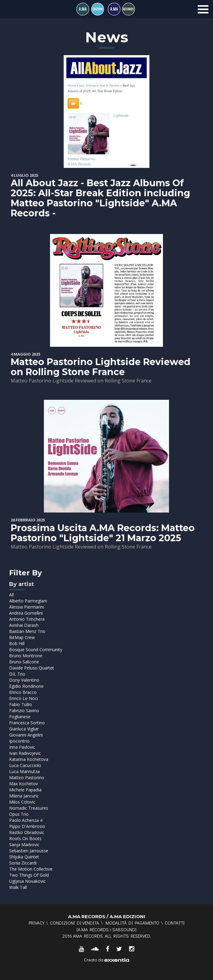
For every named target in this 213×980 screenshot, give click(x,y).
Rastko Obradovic (27, 832)
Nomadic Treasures (29, 808)
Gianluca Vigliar (24, 729)
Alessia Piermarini (27, 607)
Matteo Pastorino (27, 778)
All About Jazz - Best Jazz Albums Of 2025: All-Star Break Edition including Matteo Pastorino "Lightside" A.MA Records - (100, 198)
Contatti (175, 923)
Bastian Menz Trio (27, 631)
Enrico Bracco (23, 692)
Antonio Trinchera (27, 619)
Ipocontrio (19, 741)
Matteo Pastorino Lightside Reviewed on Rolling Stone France (101, 367)
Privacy (37, 923)
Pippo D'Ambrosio (27, 826)
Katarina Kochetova (29, 759)
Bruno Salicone (24, 662)
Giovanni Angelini (26, 735)
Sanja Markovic (24, 845)
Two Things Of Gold (29, 875)
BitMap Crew (22, 637)
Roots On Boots (25, 838)
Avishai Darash (24, 625)
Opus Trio (19, 814)
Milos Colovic (22, 802)
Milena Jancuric (24, 796)
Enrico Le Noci (23, 698)
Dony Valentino (24, 680)
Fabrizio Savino (24, 710)
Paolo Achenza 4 (26, 820)
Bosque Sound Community (36, 650)
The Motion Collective (31, 869)
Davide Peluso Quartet (32, 668)
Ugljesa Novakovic (27, 881)
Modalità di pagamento (132, 923)
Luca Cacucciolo (25, 765)
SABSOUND (124, 929)
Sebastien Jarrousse (29, 851)
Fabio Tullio (21, 704)
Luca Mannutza (24, 771)
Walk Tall (18, 887)
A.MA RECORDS (93, 929)
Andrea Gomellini (26, 613)
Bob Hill (17, 643)
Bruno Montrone (26, 656)
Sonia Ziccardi (23, 863)
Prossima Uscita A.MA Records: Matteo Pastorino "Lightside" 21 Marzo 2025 (103, 533)
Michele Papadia (25, 790)
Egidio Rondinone (26, 686)
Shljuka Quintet (24, 857)
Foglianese (20, 717)
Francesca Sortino (27, 723)
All (11, 595)
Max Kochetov (23, 784)
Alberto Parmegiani (28, 601)
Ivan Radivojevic (25, 753)
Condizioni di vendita (75, 923)
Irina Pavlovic (22, 747)
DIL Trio (17, 674)
